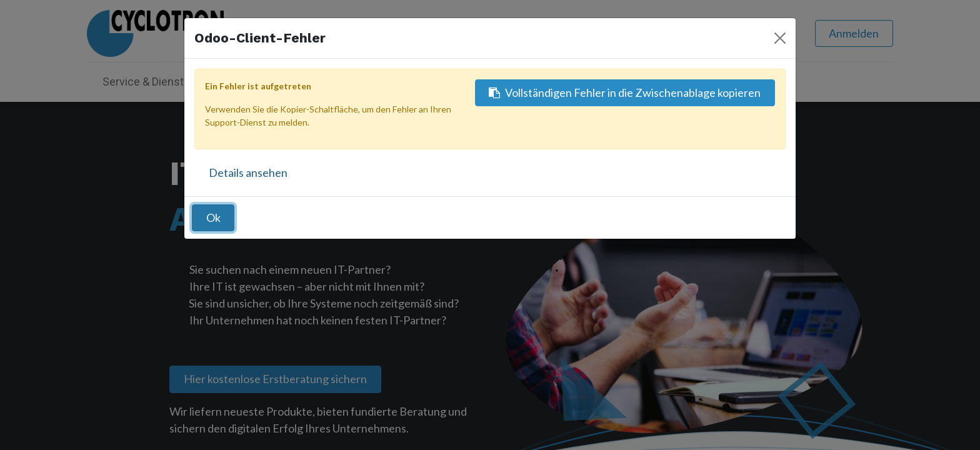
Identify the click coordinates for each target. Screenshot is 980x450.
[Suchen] (703, 33)
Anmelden (854, 33)
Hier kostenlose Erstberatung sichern (275, 379)
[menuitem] (405, 82)
